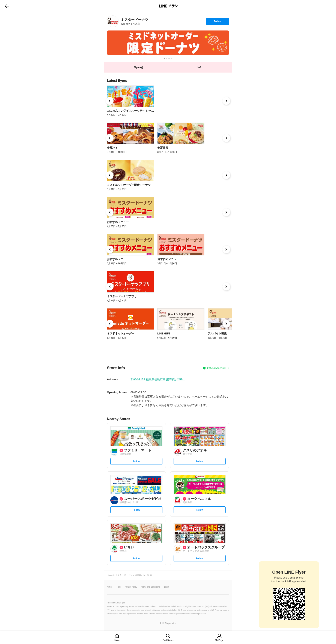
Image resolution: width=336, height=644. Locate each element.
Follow (217, 22)
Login (166, 587)
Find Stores (168, 640)
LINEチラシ (168, 6)
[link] (113, 21)
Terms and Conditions (151, 587)
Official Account (217, 368)
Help (119, 587)
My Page (219, 640)
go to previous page (7, 6)
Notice (110, 587)
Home (117, 640)
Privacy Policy (131, 587)
